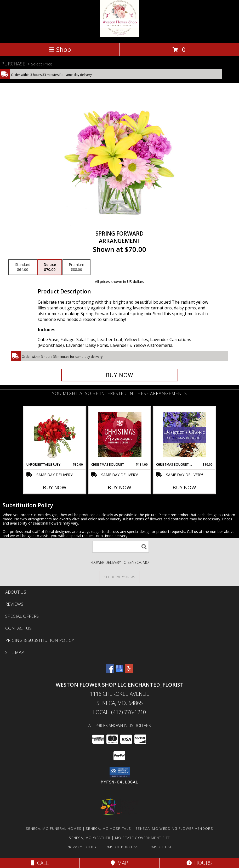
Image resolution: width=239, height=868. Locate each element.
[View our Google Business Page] (119, 671)
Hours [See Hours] (199, 863)
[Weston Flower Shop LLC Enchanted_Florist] (119, 35)
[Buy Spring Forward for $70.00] (120, 375)
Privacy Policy (82, 847)
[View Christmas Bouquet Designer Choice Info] (184, 435)
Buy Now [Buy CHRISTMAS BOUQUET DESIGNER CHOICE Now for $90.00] (184, 487)
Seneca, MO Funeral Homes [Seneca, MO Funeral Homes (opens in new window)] (54, 828)
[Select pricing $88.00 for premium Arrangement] (76, 267)
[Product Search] (121, 547)
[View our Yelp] (129, 671)
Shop (60, 49)
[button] (120, 772)
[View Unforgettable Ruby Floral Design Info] (55, 435)
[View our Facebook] (110, 671)
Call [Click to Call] (40, 863)
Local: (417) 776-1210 (119, 712)
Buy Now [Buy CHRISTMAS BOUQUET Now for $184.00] (119, 487)
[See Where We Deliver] (119, 577)
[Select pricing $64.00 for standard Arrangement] (23, 267)
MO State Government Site (143, 838)
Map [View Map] (119, 863)
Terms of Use (159, 847)
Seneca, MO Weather (90, 838)
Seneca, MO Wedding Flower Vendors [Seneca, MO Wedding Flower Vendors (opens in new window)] (174, 828)
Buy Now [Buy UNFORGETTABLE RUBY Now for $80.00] (55, 487)
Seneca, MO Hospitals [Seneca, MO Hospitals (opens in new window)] (108, 828)
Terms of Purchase (121, 847)
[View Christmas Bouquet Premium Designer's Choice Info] (120, 435)
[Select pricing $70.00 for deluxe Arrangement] (50, 267)
